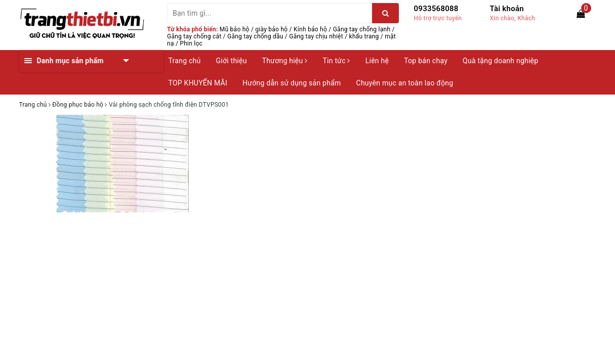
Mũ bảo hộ (235, 29)
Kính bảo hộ (310, 29)
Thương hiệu (285, 61)
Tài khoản (507, 9)
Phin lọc (191, 43)
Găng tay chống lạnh (362, 29)
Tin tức (336, 61)
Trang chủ (185, 61)
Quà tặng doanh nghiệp (500, 61)
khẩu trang (364, 36)
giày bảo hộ (271, 29)
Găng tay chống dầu (255, 36)
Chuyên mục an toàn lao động (405, 83)
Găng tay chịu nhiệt (316, 36)
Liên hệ (377, 61)
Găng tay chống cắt (194, 36)
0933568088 (436, 9)
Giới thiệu (232, 61)
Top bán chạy (426, 61)
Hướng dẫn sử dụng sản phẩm (292, 83)
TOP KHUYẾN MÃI (198, 83)
